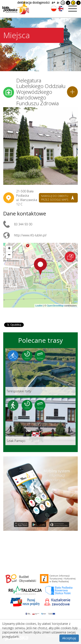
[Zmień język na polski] (54, 9)
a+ (53, 2)
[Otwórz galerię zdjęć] (40, 146)
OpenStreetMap (55, 306)
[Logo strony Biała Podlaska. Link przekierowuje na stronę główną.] (16, 8)
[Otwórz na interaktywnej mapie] (70, 257)
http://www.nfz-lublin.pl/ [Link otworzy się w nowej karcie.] (30, 235)
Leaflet (39, 306)
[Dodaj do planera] (72, 92)
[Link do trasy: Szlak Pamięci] (40, 421)
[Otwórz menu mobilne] (73, 9)
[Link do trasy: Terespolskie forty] (40, 372)
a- (58, 2)
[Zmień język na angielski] (61, 9)
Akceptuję (69, 638)
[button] (40, 267)
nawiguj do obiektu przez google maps (55, 198)
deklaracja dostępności (33, 2)
